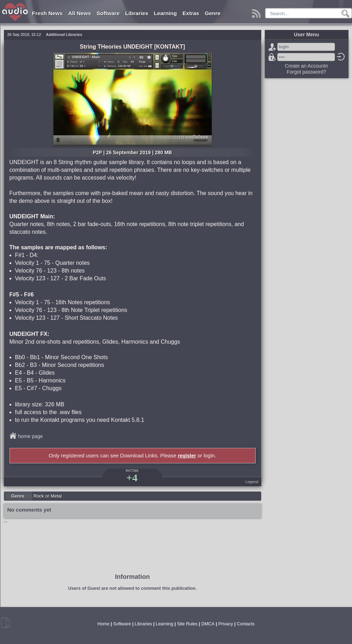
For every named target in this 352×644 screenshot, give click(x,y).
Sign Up (272, 47)
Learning (165, 13)
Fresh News (47, 13)
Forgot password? (272, 57)
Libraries (137, 13)
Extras (191, 13)
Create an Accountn (306, 66)
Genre (213, 13)
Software (108, 13)
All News (80, 13)
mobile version (6, 623)
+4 (132, 478)
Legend (252, 482)
